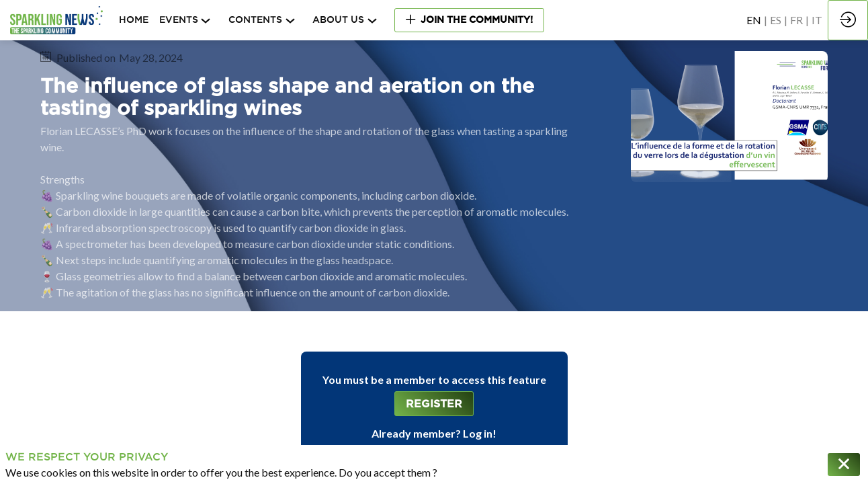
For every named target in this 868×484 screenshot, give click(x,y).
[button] (469, 20)
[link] (188, 20)
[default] (134, 20)
